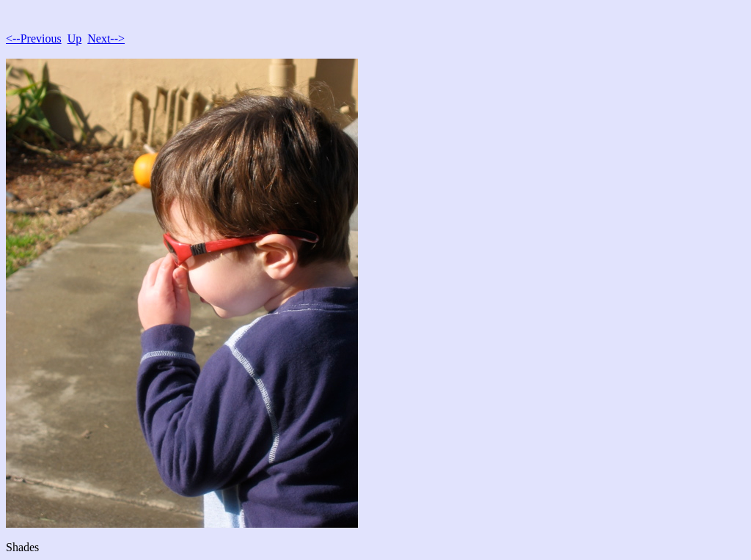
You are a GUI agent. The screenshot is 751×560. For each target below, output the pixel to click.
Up (75, 38)
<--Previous (34, 38)
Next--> (106, 38)
